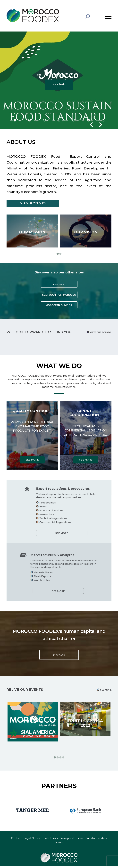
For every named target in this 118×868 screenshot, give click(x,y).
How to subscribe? (35, 512)
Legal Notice (32, 840)
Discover (59, 657)
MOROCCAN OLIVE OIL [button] (59, 323)
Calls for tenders (96, 840)
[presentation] (91, 125)
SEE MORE (46, 535)
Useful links (50, 840)
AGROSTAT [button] (59, 303)
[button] (15, 120)
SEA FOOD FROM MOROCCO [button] (59, 313)
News (59, 844)
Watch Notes (58, 582)
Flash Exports (58, 578)
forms (27, 508)
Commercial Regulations (39, 524)
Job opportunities (72, 840)
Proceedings (32, 505)
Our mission (32, 248)
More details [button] (59, 84)
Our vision (86, 248)
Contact (16, 840)
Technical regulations (37, 520)
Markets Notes (59, 574)
